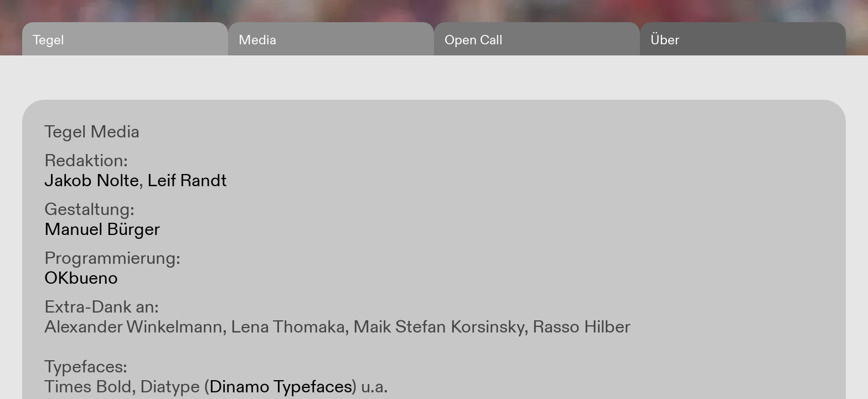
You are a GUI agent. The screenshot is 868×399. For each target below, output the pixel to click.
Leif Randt (187, 181)
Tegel (48, 40)
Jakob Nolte (92, 181)
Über (665, 40)
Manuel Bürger (102, 229)
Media (257, 40)
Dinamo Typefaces (280, 387)
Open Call (474, 40)
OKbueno (81, 278)
